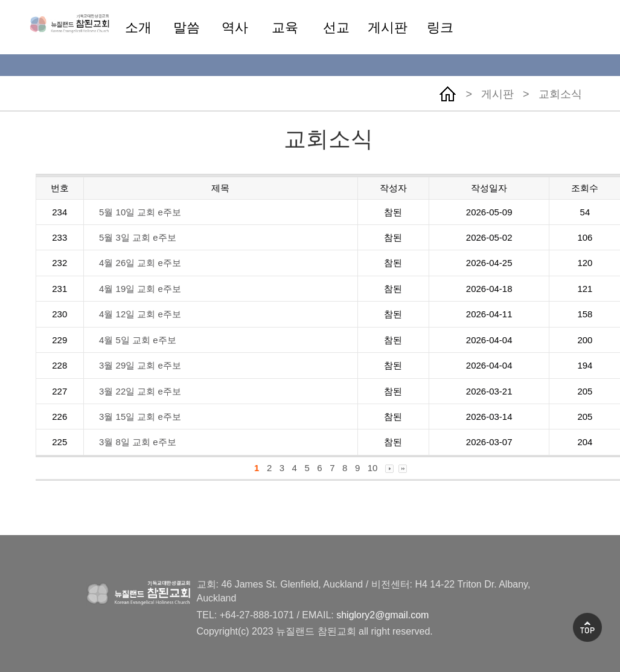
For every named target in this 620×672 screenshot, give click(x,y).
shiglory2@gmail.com (382, 615)
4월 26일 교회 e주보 (140, 263)
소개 (138, 27)
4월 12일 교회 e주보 (140, 314)
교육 (285, 27)
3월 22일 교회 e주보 (140, 391)
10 (373, 468)
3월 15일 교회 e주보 (140, 417)
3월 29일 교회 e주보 (140, 365)
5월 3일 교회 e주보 (138, 237)
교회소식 (560, 94)
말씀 (187, 27)
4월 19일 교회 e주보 (140, 289)
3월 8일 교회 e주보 (138, 442)
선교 (336, 27)
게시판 (388, 27)
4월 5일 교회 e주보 (138, 340)
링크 (440, 27)
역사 (235, 27)
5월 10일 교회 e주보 (140, 212)
